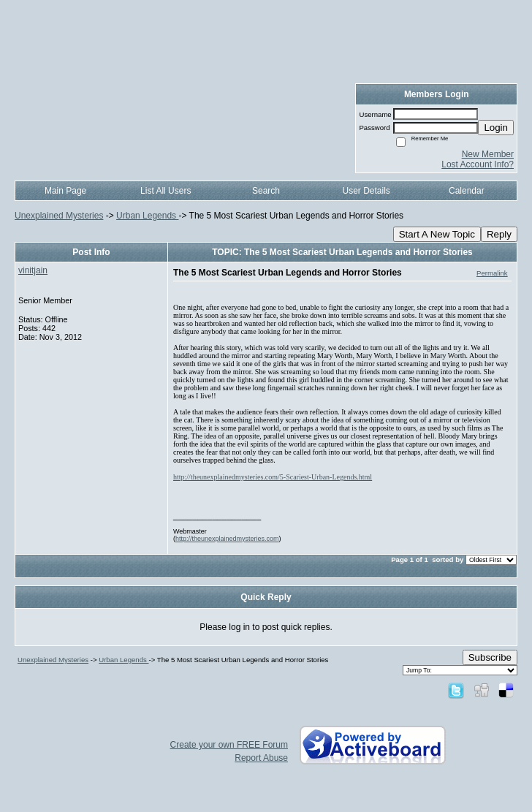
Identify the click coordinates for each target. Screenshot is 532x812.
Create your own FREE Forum (229, 745)
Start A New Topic (437, 234)
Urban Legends (147, 216)
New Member (488, 154)
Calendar (467, 191)
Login (496, 128)
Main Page (65, 191)
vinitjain (33, 270)
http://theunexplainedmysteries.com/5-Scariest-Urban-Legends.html (273, 477)
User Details (366, 191)
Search (266, 191)
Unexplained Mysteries (59, 216)
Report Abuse (261, 758)
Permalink (492, 273)
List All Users (166, 191)
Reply (499, 234)
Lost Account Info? (478, 164)
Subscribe (490, 657)
